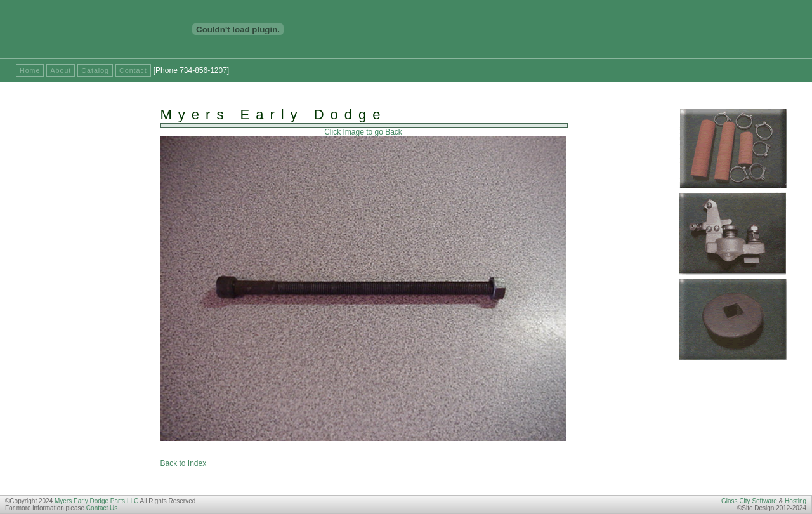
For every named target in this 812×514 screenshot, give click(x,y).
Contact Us (102, 508)
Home (30, 70)
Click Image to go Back (363, 132)
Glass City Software (749, 501)
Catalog (95, 70)
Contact (133, 70)
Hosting (796, 501)
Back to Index (184, 463)
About (61, 70)
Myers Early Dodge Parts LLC (96, 501)
